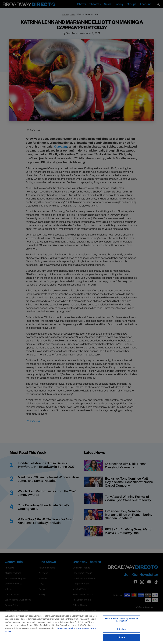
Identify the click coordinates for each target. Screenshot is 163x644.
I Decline (121, 629)
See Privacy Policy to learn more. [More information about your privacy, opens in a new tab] (73, 628)
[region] (81, 628)
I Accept (121, 637)
